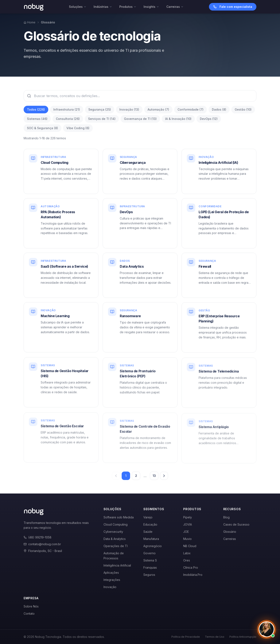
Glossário (230, 532)
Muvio (187, 539)
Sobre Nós (31, 606)
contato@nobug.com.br (42, 544)
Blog (226, 517)
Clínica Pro (191, 567)
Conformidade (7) (190, 109)
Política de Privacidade (186, 637)
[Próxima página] (164, 476)
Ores (187, 560)
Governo (149, 553)
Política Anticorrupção (243, 637)
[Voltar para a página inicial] (34, 7)
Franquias (150, 567)
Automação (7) (158, 109)
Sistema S (150, 560)
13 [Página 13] (154, 476)
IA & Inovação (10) (178, 119)
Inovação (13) (129, 109)
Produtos (128, 7)
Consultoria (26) (68, 119)
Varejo (148, 517)
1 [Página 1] (126, 476)
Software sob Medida (119, 517)
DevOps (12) (209, 119)
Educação (150, 524)
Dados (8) (219, 109)
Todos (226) (36, 109)
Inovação (110, 587)
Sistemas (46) (37, 119)
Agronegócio (153, 546)
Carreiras (175, 7)
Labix (187, 553)
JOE (186, 532)
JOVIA (188, 524)
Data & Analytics (115, 539)
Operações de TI (116, 546)
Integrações (112, 580)
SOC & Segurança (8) (42, 128)
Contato (29, 613)
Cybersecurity (113, 532)
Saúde (148, 532)
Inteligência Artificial (117, 565)
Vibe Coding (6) (78, 128)
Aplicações (111, 573)
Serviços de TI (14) (102, 119)
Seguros (149, 575)
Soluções (78, 7)
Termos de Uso (215, 637)
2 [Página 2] (136, 476)
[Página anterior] (116, 476)
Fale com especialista (233, 7)
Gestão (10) (243, 109)
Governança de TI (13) (140, 119)
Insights (151, 7)
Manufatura (151, 539)
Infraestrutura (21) (67, 109)
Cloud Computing (116, 524)
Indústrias (103, 7)
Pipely (188, 517)
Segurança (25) (100, 109)
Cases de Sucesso (236, 524)
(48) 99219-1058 (38, 537)
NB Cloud (190, 546)
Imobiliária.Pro (193, 575)
